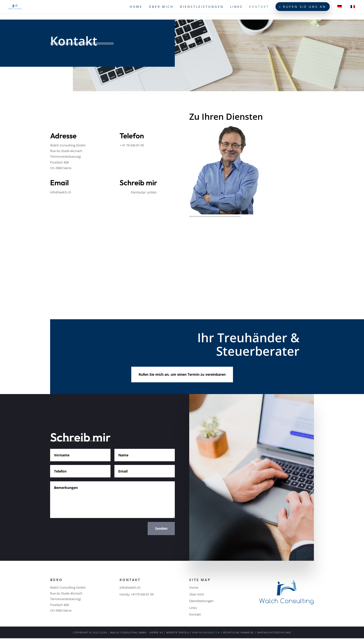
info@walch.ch (61, 192)
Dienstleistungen (202, 7)
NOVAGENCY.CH (209, 632)
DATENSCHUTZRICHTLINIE (274, 632)
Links (236, 7)
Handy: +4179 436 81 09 (137, 594)
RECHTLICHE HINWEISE (238, 632)
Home (136, 7)
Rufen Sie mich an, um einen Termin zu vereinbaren (182, 374)
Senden (161, 528)
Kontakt (259, 7)
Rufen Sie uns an (303, 7)
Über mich (161, 7)
